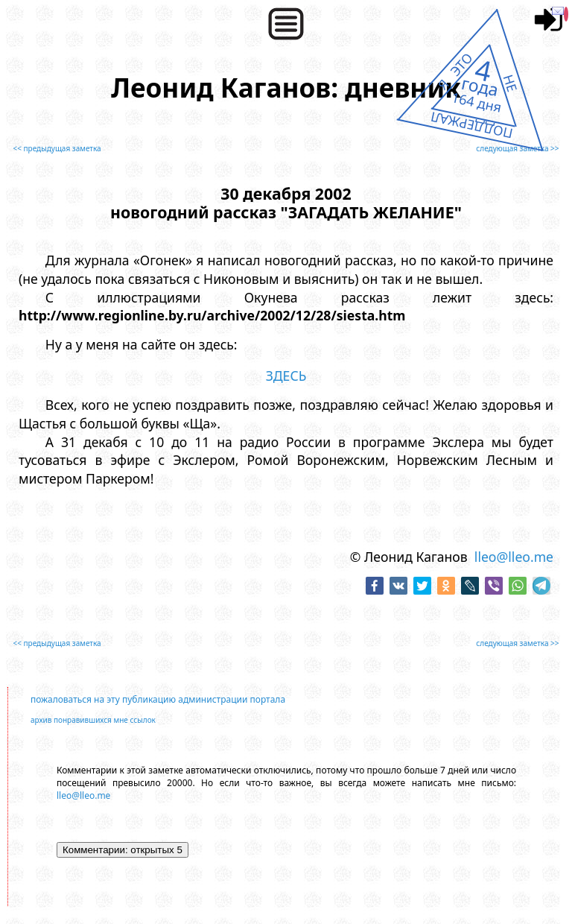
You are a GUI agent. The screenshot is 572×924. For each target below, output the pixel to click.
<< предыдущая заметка (57, 148)
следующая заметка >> (517, 148)
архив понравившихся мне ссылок (93, 720)
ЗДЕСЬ (286, 376)
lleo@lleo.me (514, 557)
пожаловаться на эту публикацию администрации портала (158, 699)
